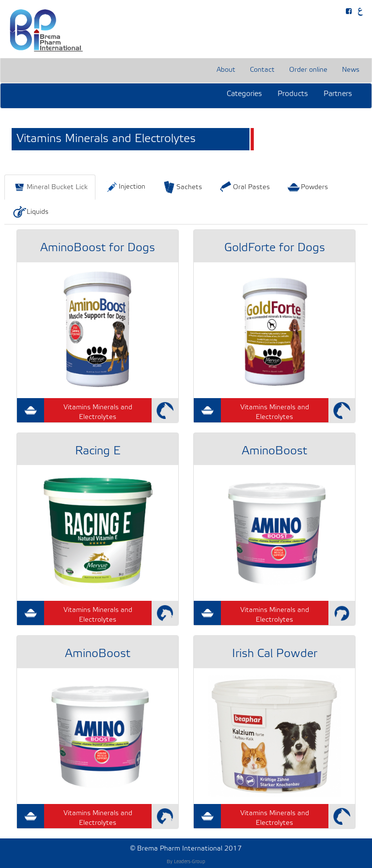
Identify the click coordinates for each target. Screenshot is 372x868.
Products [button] (293, 94)
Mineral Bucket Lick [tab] (50, 187)
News (351, 70)
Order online (308, 70)
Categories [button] (244, 94)
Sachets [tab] (182, 187)
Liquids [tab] (30, 212)
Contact (262, 70)
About (226, 70)
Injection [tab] (125, 187)
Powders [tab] (307, 187)
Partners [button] (338, 94)
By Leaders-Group (186, 862)
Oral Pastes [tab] (244, 187)
